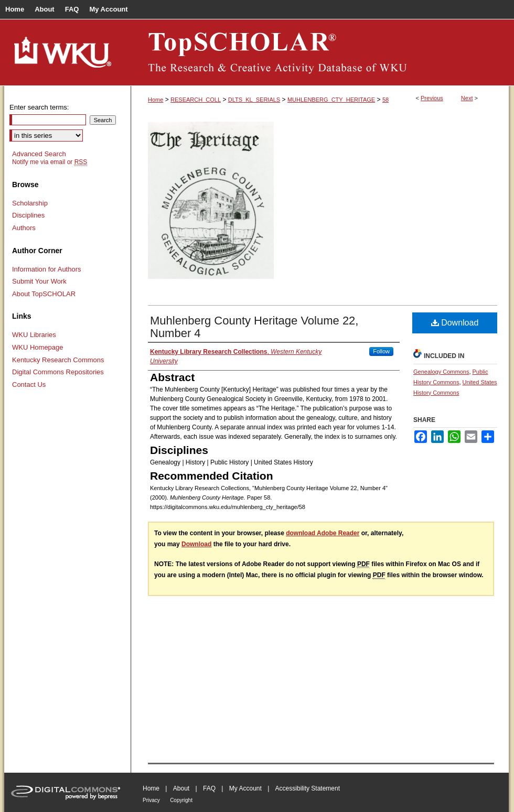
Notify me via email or (50, 162)
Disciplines (28, 215)
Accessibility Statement (308, 788)
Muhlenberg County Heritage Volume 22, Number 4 (254, 327)
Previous (432, 98)
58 (385, 100)
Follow (381, 351)
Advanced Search (39, 154)
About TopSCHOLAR (44, 294)
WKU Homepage (38, 347)
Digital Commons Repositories (58, 372)
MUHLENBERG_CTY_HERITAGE (331, 100)
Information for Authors (47, 269)
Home (156, 100)
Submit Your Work (39, 281)
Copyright (181, 800)
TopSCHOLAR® (320, 52)
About (181, 788)
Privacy (151, 800)
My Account (245, 788)
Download (455, 323)
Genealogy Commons (441, 372)
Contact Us (29, 385)
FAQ (209, 788)
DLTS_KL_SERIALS (254, 100)
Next (467, 98)
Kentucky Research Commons (58, 360)
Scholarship (30, 203)
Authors (24, 228)
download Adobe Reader (323, 533)
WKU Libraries (34, 335)
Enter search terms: (39, 107)
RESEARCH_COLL (196, 100)
